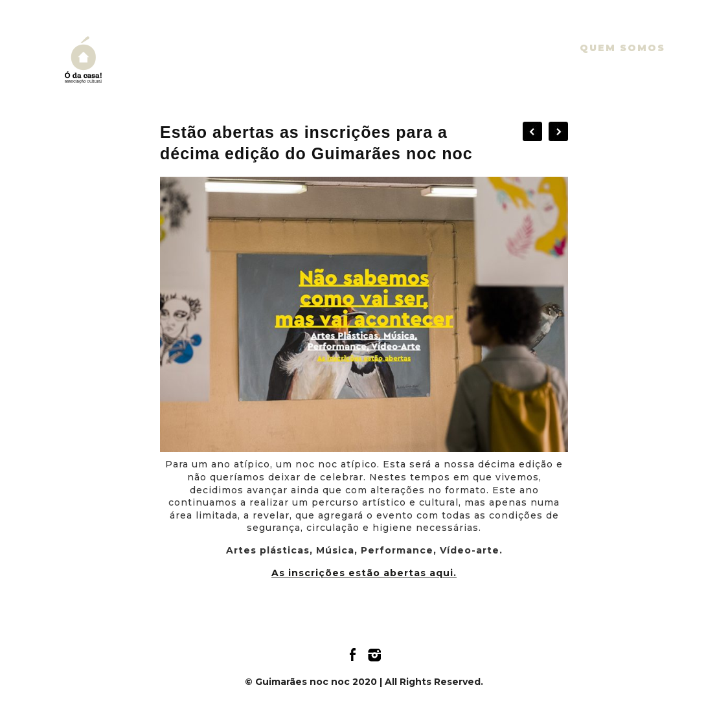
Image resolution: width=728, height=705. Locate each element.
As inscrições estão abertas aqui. (364, 573)
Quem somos (622, 48)
